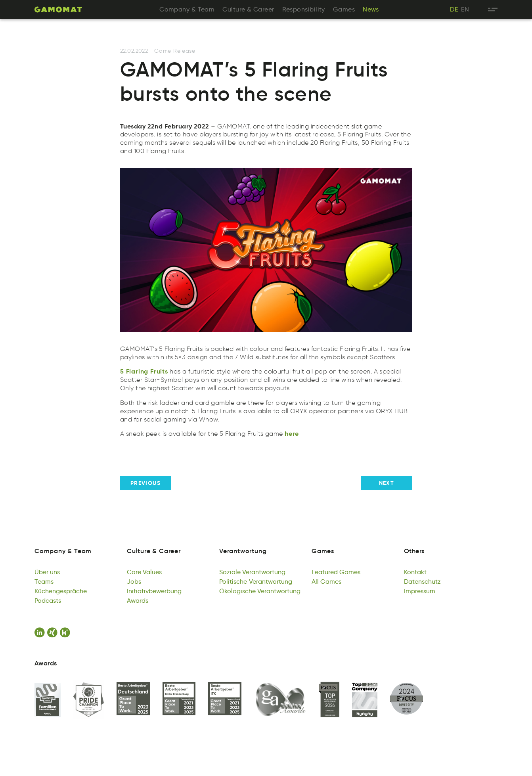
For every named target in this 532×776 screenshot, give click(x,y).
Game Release (175, 51)
